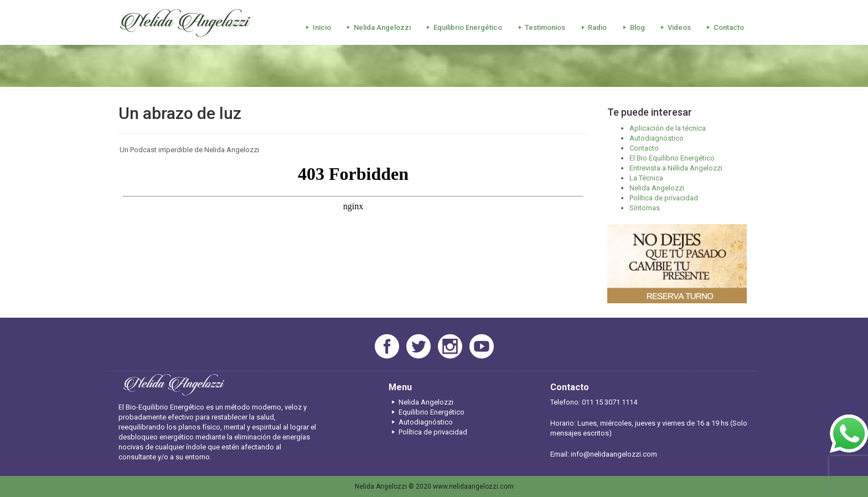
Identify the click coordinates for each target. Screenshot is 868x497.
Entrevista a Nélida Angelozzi (676, 168)
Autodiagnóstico (657, 138)
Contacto (724, 27)
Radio (592, 27)
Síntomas (645, 208)
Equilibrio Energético (463, 27)
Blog (632, 27)
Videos (674, 27)
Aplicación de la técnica (668, 128)
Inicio (317, 27)
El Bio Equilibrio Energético (672, 158)
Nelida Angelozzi (377, 27)
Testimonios (540, 27)
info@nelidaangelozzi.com (614, 454)
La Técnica (646, 178)
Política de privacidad (664, 198)
